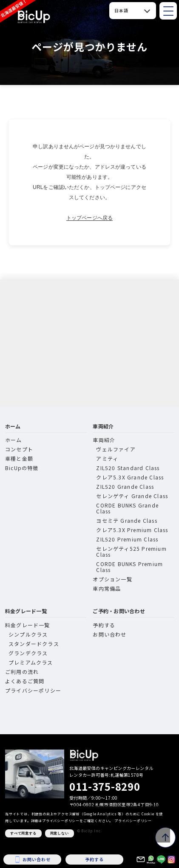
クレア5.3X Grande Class (130, 477)
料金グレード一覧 (26, 611)
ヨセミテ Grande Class (126, 520)
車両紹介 (103, 426)
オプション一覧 (112, 579)
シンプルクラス (28, 634)
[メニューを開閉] (168, 11)
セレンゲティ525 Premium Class (131, 551)
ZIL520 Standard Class (128, 468)
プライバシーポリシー (33, 690)
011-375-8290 (105, 786)
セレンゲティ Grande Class (132, 496)
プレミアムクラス (31, 662)
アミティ (107, 458)
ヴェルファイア (116, 449)
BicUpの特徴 (22, 468)
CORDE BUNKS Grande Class (127, 508)
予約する (104, 625)
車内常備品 (107, 588)
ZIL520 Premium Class (127, 539)
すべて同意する (23, 833)
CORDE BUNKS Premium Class (129, 567)
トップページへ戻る (89, 218)
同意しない (60, 833)
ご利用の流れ (22, 672)
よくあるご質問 (25, 681)
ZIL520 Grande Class (125, 486)
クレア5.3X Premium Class (132, 530)
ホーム (13, 426)
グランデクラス (28, 653)
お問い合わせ (109, 634)
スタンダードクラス (34, 644)
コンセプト (19, 449)
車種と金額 (19, 458)
